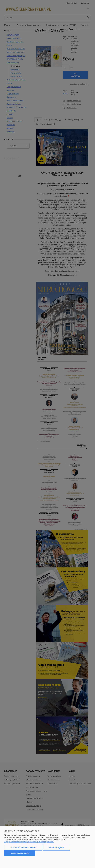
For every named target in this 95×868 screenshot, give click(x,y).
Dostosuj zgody (56, 848)
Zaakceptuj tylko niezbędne (23, 848)
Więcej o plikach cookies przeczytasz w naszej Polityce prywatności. (29, 842)
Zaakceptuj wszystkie (20, 853)
